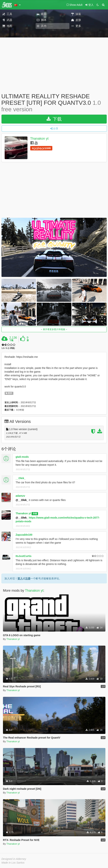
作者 (35, 514)
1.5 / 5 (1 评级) (8, 348)
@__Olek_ (22, 500)
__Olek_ (21, 478)
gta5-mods (22, 457)
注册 (28, 578)
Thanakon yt (39, 139)
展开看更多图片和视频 (54, 329)
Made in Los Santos (13, 863)
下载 (54, 119)
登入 (20, 578)
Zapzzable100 (24, 535)
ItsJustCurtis (24, 556)
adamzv (20, 496)
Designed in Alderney (14, 859)
